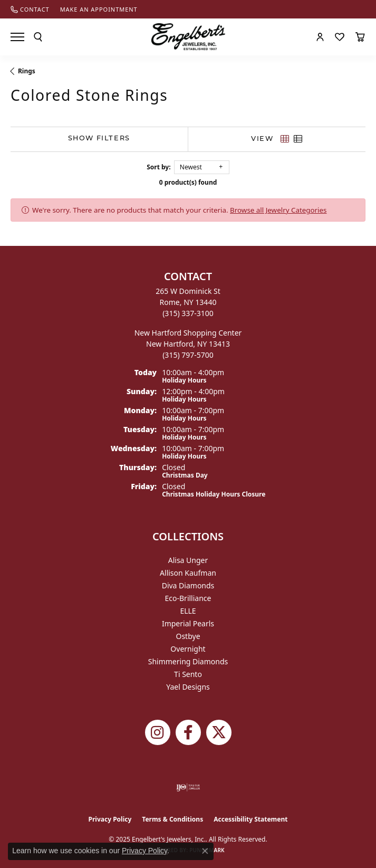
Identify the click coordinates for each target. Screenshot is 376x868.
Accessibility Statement (250, 819)
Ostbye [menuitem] (188, 636)
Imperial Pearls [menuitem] (188, 623)
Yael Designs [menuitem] (188, 687)
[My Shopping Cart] (360, 37)
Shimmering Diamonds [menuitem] (188, 661)
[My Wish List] (340, 37)
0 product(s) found (188, 182)
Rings (27, 71)
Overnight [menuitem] (188, 649)
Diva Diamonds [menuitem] (188, 585)
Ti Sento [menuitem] (188, 674)
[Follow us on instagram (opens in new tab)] (158, 732)
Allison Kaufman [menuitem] (188, 573)
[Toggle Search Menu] (38, 37)
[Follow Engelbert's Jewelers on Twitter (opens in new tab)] (219, 732)
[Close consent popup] (205, 851)
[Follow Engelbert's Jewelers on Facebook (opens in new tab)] (188, 732)
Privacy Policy (110, 819)
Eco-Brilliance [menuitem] (188, 598)
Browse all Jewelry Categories (278, 210)
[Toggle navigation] (17, 37)
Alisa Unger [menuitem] (188, 560)
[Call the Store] (188, 313)
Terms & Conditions (172, 819)
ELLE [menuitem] (188, 611)
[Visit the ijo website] (188, 787)
